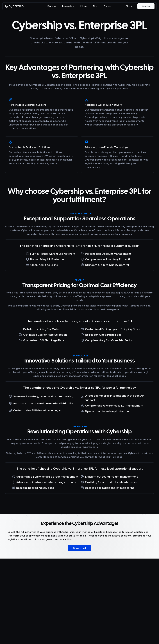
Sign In (129, 6)
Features (52, 6)
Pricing (84, 6)
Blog (95, 6)
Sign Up (146, 6)
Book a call (79, 548)
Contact (108, 6)
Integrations (68, 6)
